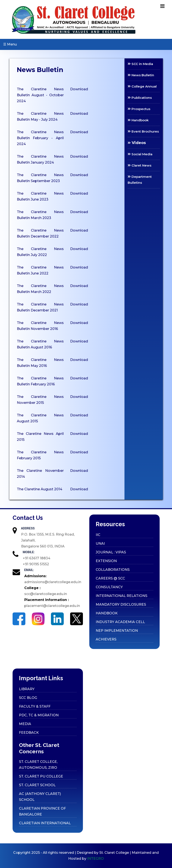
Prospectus (139, 109)
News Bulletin (141, 75)
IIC (98, 535)
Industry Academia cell (120, 622)
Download (79, 89)
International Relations (121, 596)
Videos (137, 143)
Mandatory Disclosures (121, 604)
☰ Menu (10, 44)
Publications (140, 98)
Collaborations (113, 570)
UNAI (100, 544)
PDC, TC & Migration (39, 715)
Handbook (138, 120)
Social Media (140, 154)
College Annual (142, 86)
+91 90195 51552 (36, 564)
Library (27, 689)
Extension (106, 561)
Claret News (139, 165)
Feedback (29, 733)
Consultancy (109, 587)
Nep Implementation (117, 631)
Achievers (106, 639)
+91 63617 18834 (37, 558)
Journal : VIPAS (111, 552)
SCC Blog (28, 698)
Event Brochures (143, 131)
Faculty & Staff (35, 706)
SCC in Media (140, 64)
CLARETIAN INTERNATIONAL (45, 823)
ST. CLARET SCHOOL (37, 785)
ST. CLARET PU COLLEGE (41, 776)
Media (25, 724)
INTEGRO (95, 859)
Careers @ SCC (110, 578)
